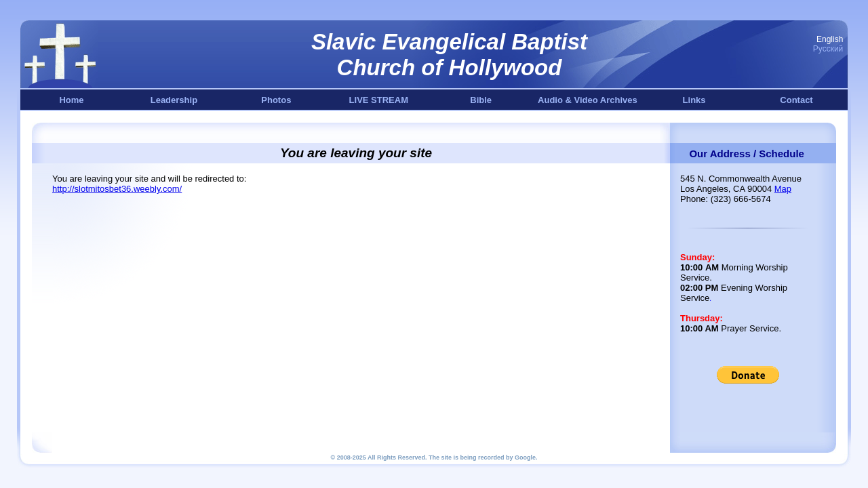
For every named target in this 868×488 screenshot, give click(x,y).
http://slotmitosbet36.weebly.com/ (117, 189)
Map (783, 189)
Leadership (174, 100)
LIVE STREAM (379, 100)
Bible (481, 100)
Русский (828, 49)
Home (71, 100)
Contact (796, 100)
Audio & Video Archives (588, 100)
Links (694, 100)
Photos (276, 100)
